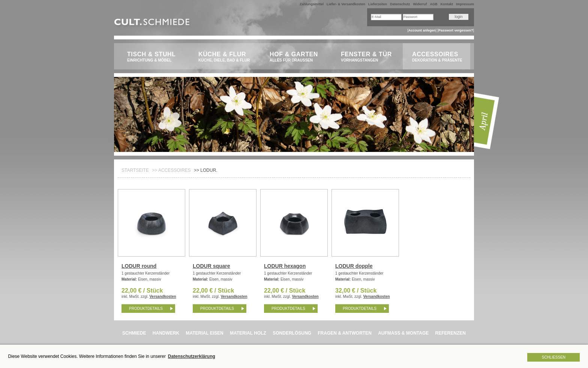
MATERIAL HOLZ (248, 333)
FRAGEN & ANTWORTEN (345, 333)
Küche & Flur (226, 57)
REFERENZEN (451, 333)
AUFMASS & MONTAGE (403, 333)
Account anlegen (422, 30)
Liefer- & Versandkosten (346, 4)
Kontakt (447, 4)
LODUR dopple (354, 266)
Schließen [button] (554, 357)
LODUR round (139, 266)
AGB (433, 4)
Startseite (135, 170)
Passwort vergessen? (456, 30)
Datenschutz (400, 4)
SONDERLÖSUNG (292, 333)
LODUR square (211, 266)
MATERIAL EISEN (204, 333)
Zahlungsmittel (312, 4)
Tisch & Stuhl (154, 57)
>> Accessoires (171, 170)
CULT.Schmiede (153, 23)
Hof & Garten (297, 57)
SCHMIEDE (134, 333)
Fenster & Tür (368, 57)
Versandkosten (163, 297)
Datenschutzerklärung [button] (192, 356)
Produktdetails (146, 309)
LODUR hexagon (285, 266)
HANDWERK (166, 333)
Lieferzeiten (378, 4)
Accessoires (439, 57)
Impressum (465, 4)
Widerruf (420, 4)
